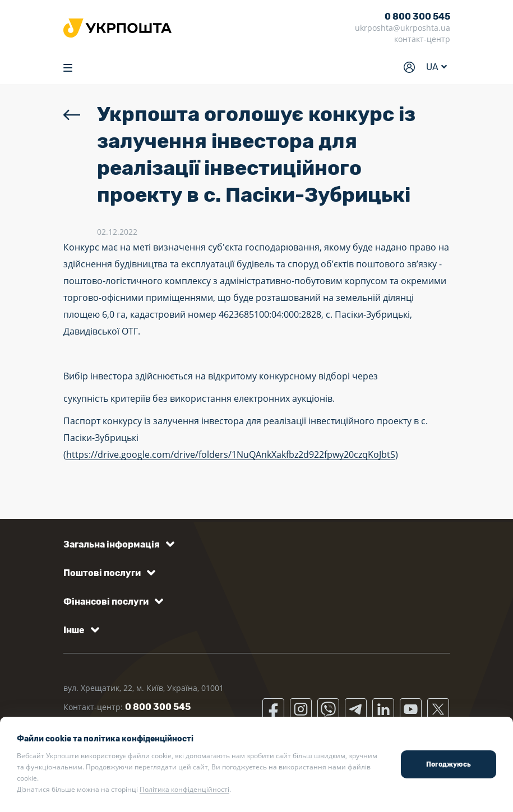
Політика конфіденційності (184, 789)
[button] (117, 544)
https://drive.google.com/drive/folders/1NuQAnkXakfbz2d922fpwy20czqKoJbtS (231, 454)
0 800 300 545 (417, 17)
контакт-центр (422, 39)
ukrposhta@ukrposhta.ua (403, 28)
